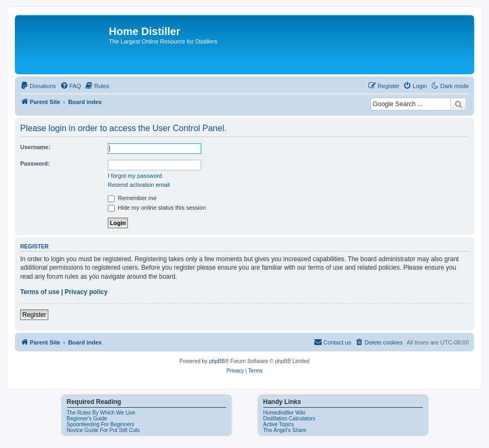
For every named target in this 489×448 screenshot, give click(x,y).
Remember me (132, 198)
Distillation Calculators (289, 419)
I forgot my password (135, 176)
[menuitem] (38, 86)
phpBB (217, 361)
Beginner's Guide (87, 419)
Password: (35, 163)
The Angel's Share (285, 430)
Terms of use (40, 292)
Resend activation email (139, 185)
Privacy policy (86, 292)
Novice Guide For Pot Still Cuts (104, 430)
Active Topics (279, 424)
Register (34, 315)
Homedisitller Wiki (284, 413)
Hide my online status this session (157, 208)
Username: (35, 147)
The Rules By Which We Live (101, 413)
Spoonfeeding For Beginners (101, 424)
